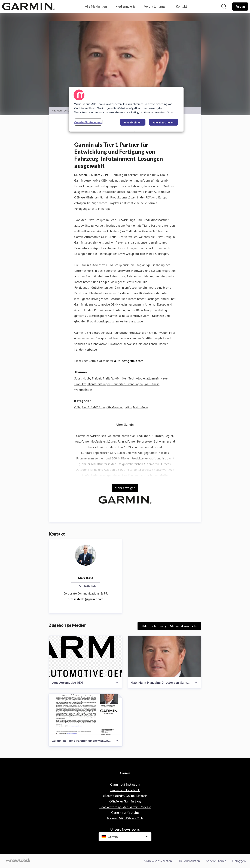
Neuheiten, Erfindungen (127, 384)
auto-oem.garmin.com (129, 361)
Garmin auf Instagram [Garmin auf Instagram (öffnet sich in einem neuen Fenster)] (125, 784)
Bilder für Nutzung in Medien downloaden (169, 626)
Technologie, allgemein (144, 378)
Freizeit (97, 378)
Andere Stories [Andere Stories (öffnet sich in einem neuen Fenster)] (216, 861)
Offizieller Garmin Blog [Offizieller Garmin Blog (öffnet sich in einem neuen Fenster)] (125, 801)
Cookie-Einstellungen (88, 122)
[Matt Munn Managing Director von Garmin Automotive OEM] (164, 656)
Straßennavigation (120, 407)
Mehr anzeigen (125, 488)
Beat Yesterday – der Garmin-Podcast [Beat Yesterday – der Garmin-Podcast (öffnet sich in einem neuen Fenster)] (125, 807)
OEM (77, 407)
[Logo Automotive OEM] (86, 656)
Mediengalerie (125, 6)
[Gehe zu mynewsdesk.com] (18, 861)
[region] (126, 109)
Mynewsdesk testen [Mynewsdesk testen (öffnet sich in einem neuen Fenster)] (158, 861)
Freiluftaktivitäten (115, 378)
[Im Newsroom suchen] (224, 7)
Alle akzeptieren (164, 122)
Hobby (87, 378)
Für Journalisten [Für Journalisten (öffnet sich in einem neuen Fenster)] (189, 861)
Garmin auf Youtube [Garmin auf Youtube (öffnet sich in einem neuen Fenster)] (125, 813)
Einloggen (239, 861)
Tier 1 (86, 407)
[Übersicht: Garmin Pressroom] (29, 6)
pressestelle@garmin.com (86, 599)
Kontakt (181, 6)
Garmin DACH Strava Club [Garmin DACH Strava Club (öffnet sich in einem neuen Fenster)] (125, 818)
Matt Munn (140, 407)
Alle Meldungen (96, 6)
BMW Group (98, 407)
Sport (78, 378)
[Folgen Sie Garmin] (240, 7)
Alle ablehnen (133, 122)
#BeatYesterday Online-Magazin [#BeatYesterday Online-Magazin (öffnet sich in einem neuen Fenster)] (125, 796)
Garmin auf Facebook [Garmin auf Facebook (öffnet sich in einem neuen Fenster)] (125, 790)
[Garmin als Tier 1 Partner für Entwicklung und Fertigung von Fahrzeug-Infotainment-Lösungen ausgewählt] (86, 714)
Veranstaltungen (156, 6)
